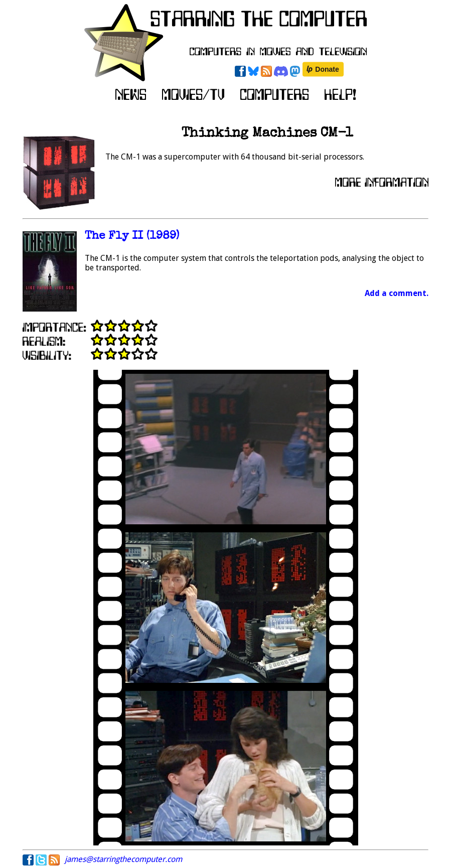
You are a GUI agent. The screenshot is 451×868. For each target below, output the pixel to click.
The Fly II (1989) (132, 237)
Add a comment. (397, 293)
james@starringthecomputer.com (123, 859)
